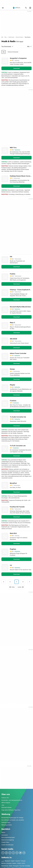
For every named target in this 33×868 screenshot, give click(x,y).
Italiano (14, 863)
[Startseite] (2, 37)
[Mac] (6, 37)
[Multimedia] (11, 37)
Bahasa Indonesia (6, 863)
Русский (22, 866)
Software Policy (6, 822)
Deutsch (7, 861)
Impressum (5, 835)
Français (23, 861)
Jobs (3, 805)
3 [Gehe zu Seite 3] (4, 582)
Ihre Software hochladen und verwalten (13, 820)
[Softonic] (17, 8)
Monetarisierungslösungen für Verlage (12, 817)
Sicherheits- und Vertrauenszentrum (12, 800)
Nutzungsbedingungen (8, 837)
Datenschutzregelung (8, 840)
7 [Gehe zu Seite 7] (29, 582)
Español (18, 861)
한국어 (23, 863)
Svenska (28, 866)
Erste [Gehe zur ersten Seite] (12, 587)
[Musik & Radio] (19, 37)
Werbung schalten (7, 825)
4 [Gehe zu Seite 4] (10, 582)
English (13, 861)
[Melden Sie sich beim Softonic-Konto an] (30, 8)
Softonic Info (5, 798)
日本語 (19, 863)
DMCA (3, 832)
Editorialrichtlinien (6, 807)
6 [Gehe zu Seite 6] (23, 582)
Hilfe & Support (6, 803)
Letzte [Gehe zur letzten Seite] (21, 587)
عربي (3, 861)
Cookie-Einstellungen (7, 845)
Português (16, 866)
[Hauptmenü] (3, 8)
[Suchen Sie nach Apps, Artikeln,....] (26, 8)
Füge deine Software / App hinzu (11, 810)
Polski (10, 866)
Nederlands (5, 866)
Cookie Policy (5, 842)
